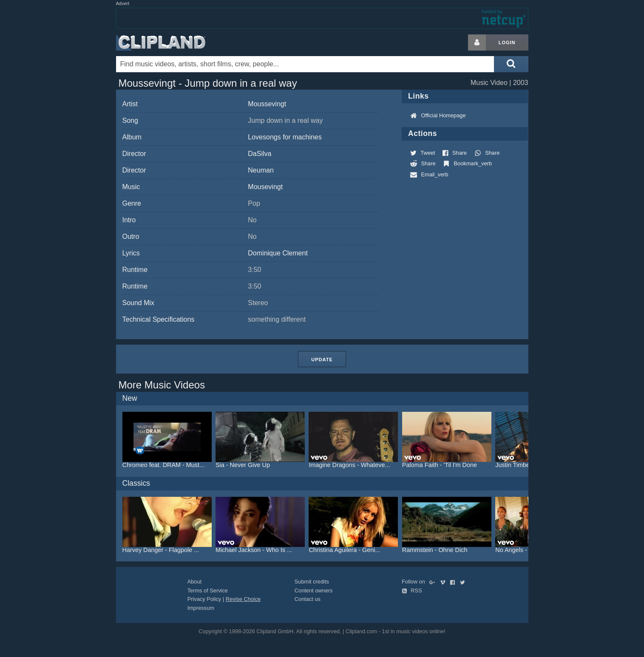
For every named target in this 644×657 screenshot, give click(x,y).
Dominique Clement (278, 253)
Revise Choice (243, 599)
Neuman (261, 170)
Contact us (308, 599)
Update (322, 360)
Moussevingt (267, 104)
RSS (412, 590)
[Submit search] (511, 64)
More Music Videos (162, 385)
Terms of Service (208, 590)
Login (507, 42)
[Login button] (477, 42)
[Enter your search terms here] (305, 64)
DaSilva (260, 154)
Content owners (314, 590)
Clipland (161, 42)
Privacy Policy (204, 599)
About (194, 582)
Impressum (201, 608)
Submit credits (312, 582)
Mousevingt (265, 187)
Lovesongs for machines (285, 137)
